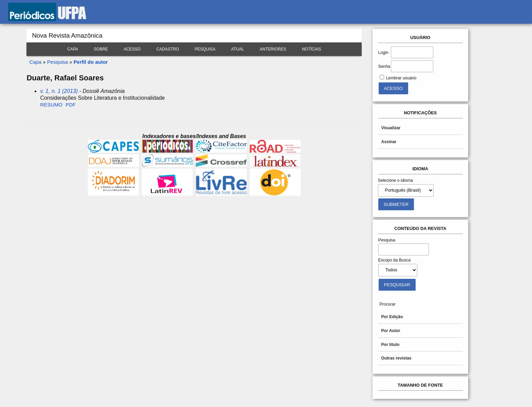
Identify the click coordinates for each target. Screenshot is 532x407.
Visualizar (391, 128)
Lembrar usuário (401, 78)
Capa (73, 49)
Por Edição (392, 317)
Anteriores (273, 49)
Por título (390, 345)
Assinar (389, 142)
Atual (237, 49)
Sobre (101, 49)
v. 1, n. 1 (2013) (59, 91)
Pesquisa (205, 49)
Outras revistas (396, 358)
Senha (384, 66)
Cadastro (168, 49)
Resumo (51, 105)
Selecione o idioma (396, 180)
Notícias (312, 49)
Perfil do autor (91, 62)
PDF (71, 105)
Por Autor (391, 331)
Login (383, 53)
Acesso (132, 49)
